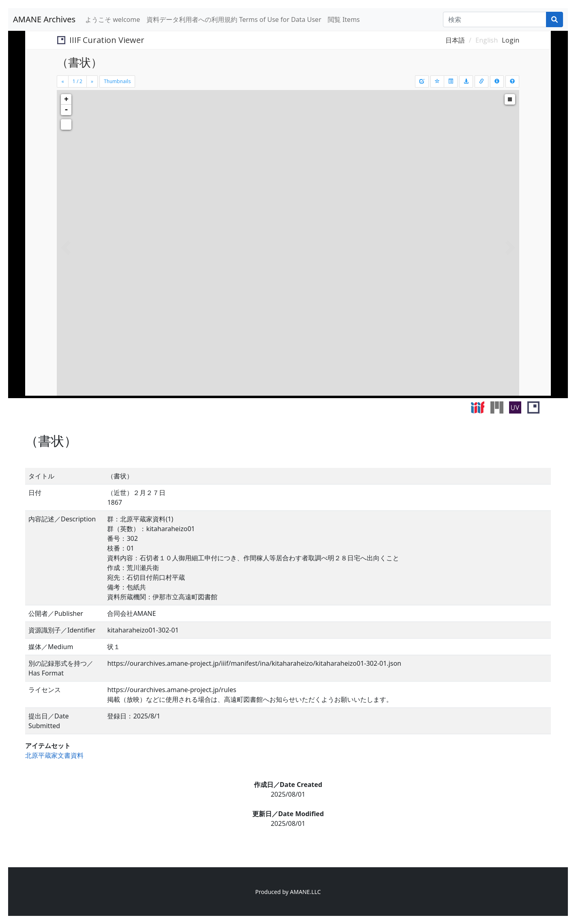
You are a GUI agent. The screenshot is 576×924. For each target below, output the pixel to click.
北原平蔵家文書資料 (54, 755)
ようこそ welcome (113, 19)
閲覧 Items (344, 19)
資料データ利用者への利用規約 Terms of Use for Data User (234, 19)
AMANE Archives (44, 19)
